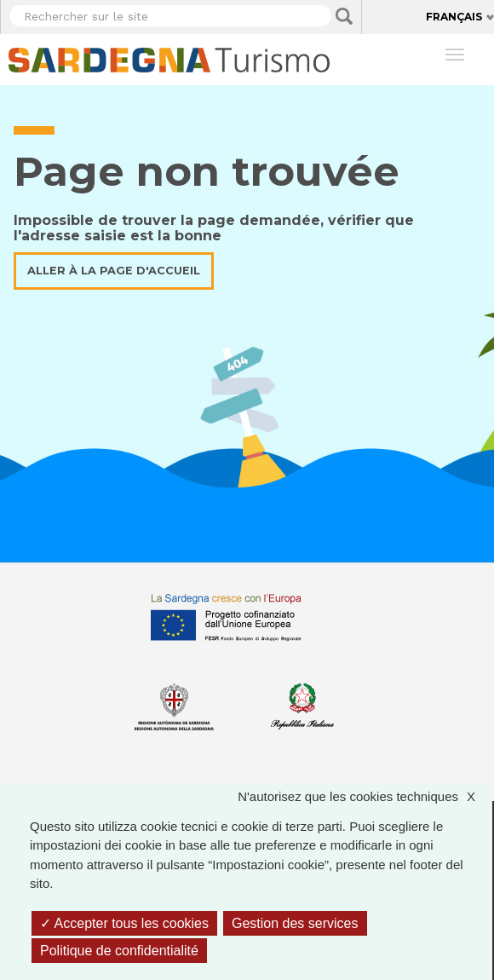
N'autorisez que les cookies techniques (365, 797)
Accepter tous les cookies (124, 923)
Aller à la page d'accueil (114, 271)
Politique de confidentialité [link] (119, 951)
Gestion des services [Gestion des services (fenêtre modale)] (295, 923)
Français (454, 17)
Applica (344, 16)
